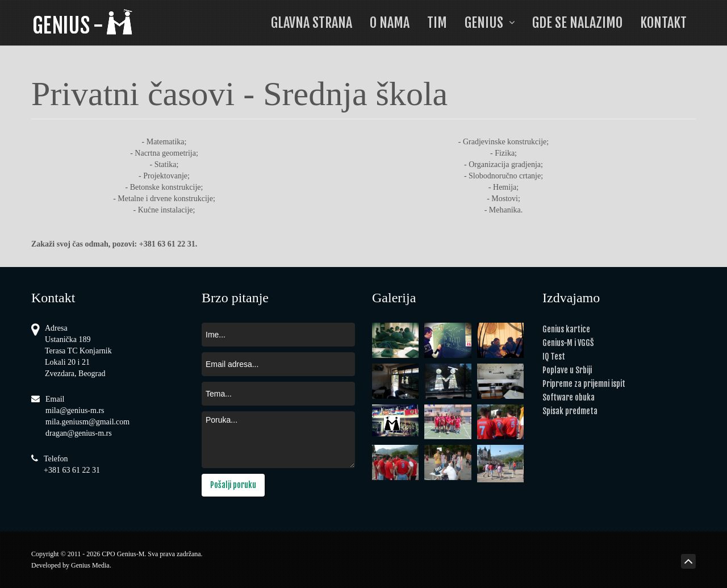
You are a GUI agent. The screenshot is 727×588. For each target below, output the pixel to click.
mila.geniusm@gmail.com (87, 422)
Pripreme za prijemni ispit (584, 384)
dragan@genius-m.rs (79, 433)
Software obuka (569, 397)
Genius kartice (566, 329)
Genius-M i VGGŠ (568, 343)
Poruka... (278, 440)
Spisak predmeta (570, 411)
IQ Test (554, 356)
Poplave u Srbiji (567, 370)
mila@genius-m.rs (75, 410)
